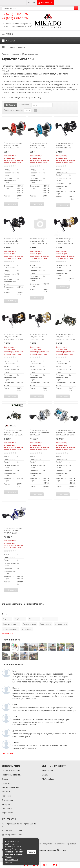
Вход (32, 3)
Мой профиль (48, 779)
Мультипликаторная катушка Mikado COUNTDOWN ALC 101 (39, 241)
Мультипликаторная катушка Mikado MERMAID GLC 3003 (65, 145)
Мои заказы (47, 771)
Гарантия (6, 783)
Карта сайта (8, 813)
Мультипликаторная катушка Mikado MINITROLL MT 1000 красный (13, 145)
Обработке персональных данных (12, 859)
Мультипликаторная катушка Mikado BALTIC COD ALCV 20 (40, 432)
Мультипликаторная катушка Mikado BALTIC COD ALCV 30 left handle (66, 432)
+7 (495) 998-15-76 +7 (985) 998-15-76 (15, 16)
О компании (7, 800)
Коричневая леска (50, 619)
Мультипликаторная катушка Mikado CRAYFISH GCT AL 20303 (13, 337)
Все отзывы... (8, 753)
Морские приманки (10, 629)
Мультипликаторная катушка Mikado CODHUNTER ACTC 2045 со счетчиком (13, 432)
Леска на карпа (46, 624)
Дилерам (6, 804)
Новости (6, 792)
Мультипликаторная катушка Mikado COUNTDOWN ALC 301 (65, 241)
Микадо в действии (11, 787)
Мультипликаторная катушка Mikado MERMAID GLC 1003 (13, 241)
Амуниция (7, 619)
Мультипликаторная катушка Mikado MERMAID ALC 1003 (39, 337)
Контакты (6, 796)
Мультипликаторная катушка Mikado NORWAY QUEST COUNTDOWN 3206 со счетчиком (13, 530)
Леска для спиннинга (11, 624)
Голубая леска (20, 619)
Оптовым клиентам (11, 771)
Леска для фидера (29, 624)
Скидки (5, 779)
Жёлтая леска (34, 619)
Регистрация (45, 3)
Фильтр (11, 105)
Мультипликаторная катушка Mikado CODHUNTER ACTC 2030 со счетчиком (65, 337)
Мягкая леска (27, 629)
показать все (8, 634)
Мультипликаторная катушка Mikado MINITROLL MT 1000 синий (39, 145)
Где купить (7, 808)
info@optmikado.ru (14, 835)
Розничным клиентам (12, 775)
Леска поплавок (61, 624)
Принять (32, 852)
